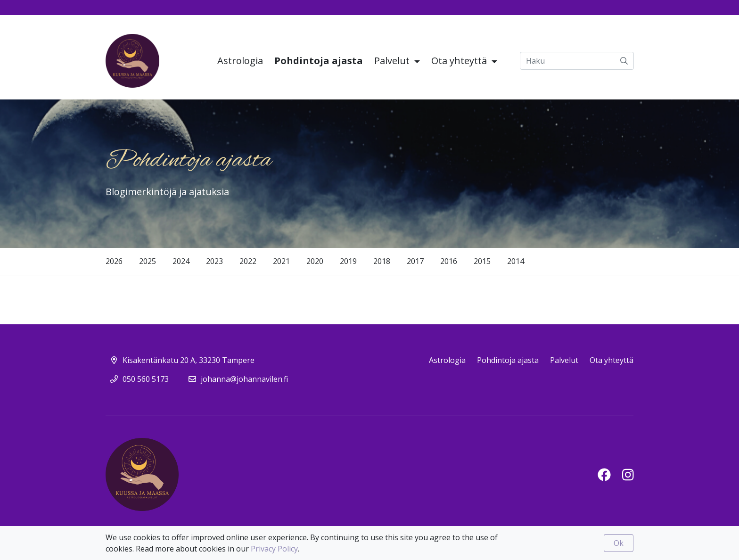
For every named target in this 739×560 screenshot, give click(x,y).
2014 (516, 261)
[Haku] (577, 61)
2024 (181, 261)
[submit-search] (624, 61)
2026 (114, 261)
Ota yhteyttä (460, 61)
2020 (315, 261)
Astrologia (240, 61)
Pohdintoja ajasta (319, 61)
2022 (248, 261)
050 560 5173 (146, 379)
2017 (415, 261)
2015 (482, 261)
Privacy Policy (274, 549)
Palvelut (393, 61)
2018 (382, 261)
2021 (281, 261)
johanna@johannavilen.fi (244, 379)
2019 (348, 261)
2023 (214, 261)
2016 (449, 261)
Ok (619, 543)
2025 (148, 261)
